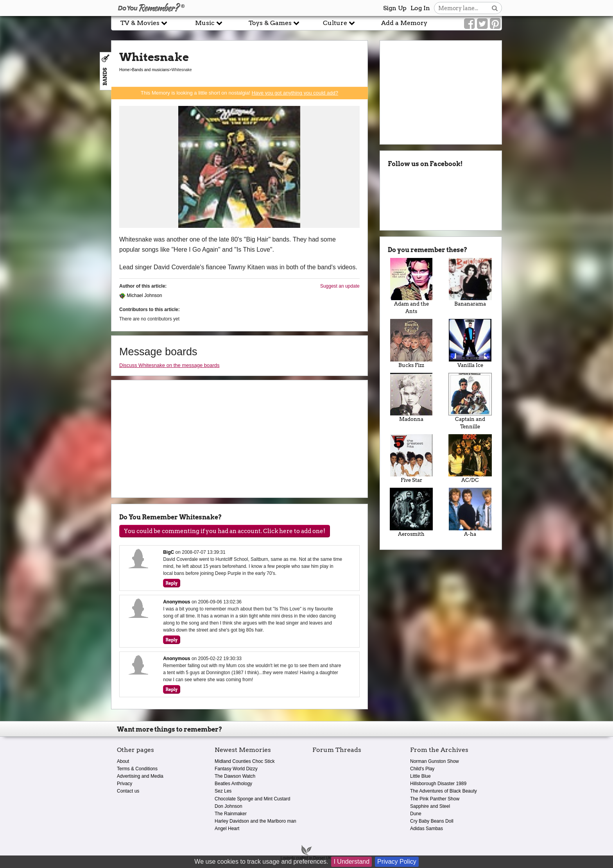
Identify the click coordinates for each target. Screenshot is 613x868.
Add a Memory (404, 23)
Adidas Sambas (427, 829)
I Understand (351, 862)
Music (209, 23)
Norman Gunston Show (435, 761)
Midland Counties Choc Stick (245, 761)
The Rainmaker (231, 814)
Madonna (411, 397)
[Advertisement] (56, 177)
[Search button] (495, 8)
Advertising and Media (140, 776)
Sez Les (223, 791)
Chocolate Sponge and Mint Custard (252, 799)
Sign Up (395, 8)
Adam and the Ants (411, 286)
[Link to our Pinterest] (495, 24)
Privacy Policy (397, 862)
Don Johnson (229, 806)
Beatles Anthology (233, 784)
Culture (339, 23)
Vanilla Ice (470, 344)
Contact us (128, 791)
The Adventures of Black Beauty (444, 791)
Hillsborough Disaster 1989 (438, 784)
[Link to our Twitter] (482, 24)
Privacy (125, 784)
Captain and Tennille (470, 401)
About (123, 761)
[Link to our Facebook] (469, 24)
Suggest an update (340, 286)
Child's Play (422, 769)
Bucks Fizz (411, 344)
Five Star (411, 459)
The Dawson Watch (235, 776)
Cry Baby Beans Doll (432, 821)
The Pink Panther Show (435, 799)
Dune (416, 814)
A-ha (470, 512)
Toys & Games (274, 23)
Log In (420, 8)
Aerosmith (411, 512)
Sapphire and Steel (430, 806)
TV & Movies (144, 23)
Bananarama (470, 283)
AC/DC (470, 459)
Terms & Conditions (137, 769)
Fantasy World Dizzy (236, 769)
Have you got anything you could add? (295, 93)
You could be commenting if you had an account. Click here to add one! (225, 531)
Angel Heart (227, 829)
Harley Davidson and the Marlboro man (255, 821)
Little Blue (420, 776)
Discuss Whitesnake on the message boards (169, 365)
